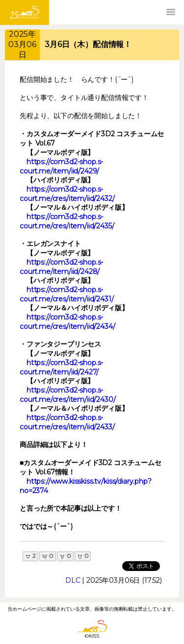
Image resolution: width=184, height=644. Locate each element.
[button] (171, 12)
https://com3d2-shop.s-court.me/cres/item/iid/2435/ (67, 221)
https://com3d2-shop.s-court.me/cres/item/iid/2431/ (67, 294)
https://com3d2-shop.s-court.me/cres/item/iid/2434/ (67, 322)
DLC (73, 580)
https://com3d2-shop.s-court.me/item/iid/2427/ (61, 367)
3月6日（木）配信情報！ (88, 44)
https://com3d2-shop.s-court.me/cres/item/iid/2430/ (68, 395)
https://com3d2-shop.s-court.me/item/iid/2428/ (61, 267)
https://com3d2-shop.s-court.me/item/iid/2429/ (61, 166)
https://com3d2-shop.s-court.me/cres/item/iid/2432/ (67, 194)
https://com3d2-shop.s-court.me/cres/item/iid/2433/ (67, 422)
